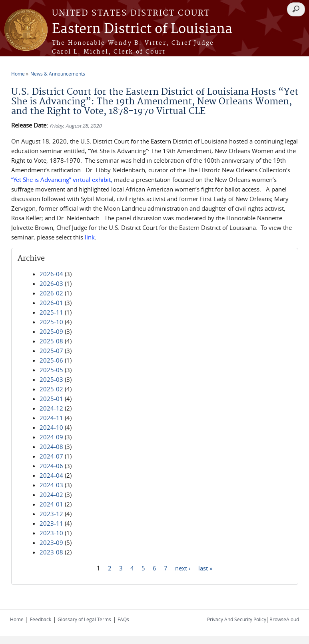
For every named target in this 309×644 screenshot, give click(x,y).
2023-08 (51, 552)
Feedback (41, 619)
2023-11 (51, 523)
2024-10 (51, 427)
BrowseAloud (284, 619)
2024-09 (51, 437)
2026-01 (51, 303)
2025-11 (51, 312)
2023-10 (51, 533)
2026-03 (51, 283)
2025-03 (51, 379)
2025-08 (51, 341)
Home (18, 74)
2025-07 (51, 351)
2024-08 (51, 447)
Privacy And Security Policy (237, 619)
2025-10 (51, 322)
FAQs (123, 619)
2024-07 (51, 456)
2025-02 (51, 389)
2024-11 (51, 418)
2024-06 (51, 466)
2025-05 (51, 370)
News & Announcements (58, 74)
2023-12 (51, 514)
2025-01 (51, 399)
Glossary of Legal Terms (84, 619)
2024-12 (51, 408)
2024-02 (51, 494)
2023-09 (51, 542)
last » (205, 568)
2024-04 (51, 475)
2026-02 (51, 293)
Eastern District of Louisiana (142, 29)
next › (183, 568)
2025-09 (51, 331)
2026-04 (51, 274)
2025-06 (51, 360)
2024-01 (51, 504)
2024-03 (51, 485)
